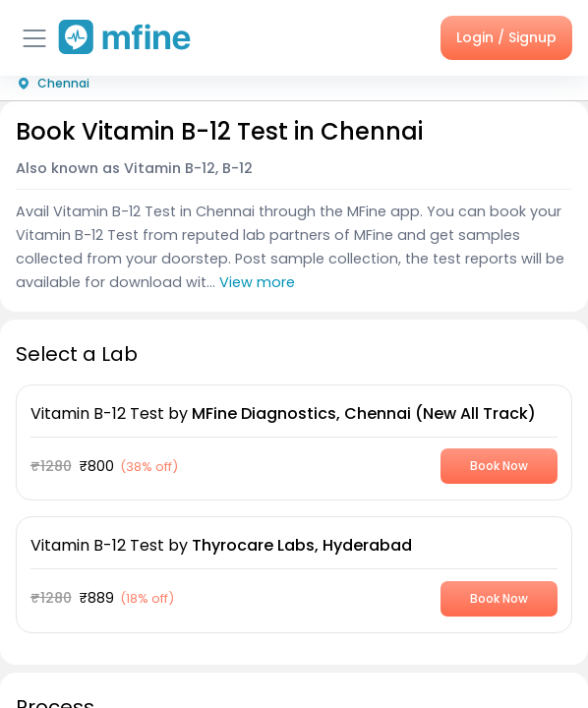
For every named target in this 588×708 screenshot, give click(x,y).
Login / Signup (506, 37)
